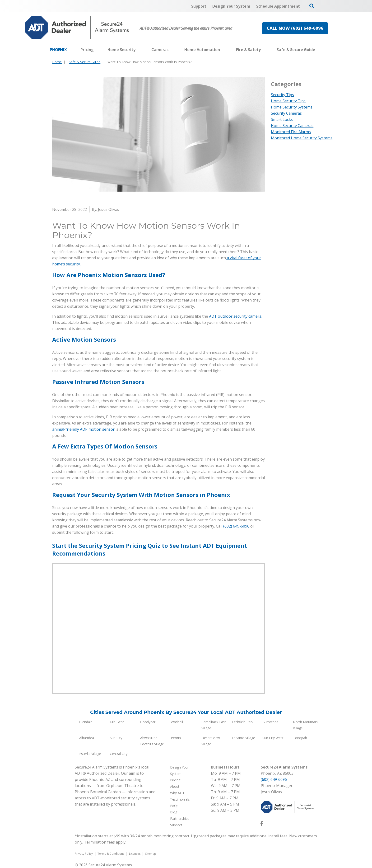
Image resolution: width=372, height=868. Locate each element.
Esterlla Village (90, 754)
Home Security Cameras (292, 126)
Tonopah (300, 738)
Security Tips (282, 95)
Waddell (177, 722)
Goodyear (148, 722)
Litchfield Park (243, 722)
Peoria (176, 738)
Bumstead (270, 722)
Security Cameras (286, 113)
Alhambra (87, 738)
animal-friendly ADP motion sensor (83, 429)
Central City (119, 754)
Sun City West (273, 738)
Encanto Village (243, 738)
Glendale (86, 722)
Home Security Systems (292, 107)
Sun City (116, 738)
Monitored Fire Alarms (291, 132)
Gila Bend (117, 722)
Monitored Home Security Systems (302, 138)
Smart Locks (282, 119)
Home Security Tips (288, 101)
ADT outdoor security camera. (236, 316)
